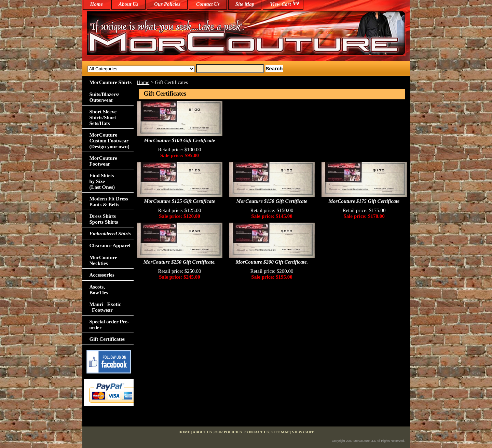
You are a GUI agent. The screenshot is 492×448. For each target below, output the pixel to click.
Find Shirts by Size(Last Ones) (102, 181)
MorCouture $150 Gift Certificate (272, 201)
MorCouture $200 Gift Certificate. (272, 262)
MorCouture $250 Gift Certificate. (180, 262)
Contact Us (208, 4)
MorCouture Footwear (103, 161)
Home (143, 82)
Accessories (102, 275)
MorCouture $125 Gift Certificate (180, 201)
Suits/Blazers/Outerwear (105, 97)
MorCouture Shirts (111, 82)
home (97, 4)
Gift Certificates (107, 339)
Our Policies (167, 4)
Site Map (245, 4)
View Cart (280, 4)
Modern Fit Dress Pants (109, 202)
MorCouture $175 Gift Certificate (364, 201)
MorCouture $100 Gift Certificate (180, 140)
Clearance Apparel (110, 246)
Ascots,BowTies (99, 290)
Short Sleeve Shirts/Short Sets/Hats (103, 117)
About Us (128, 4)
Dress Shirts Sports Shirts (104, 219)
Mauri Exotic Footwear (105, 307)
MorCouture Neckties (103, 260)
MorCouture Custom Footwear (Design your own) (110, 141)
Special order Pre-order (109, 325)
